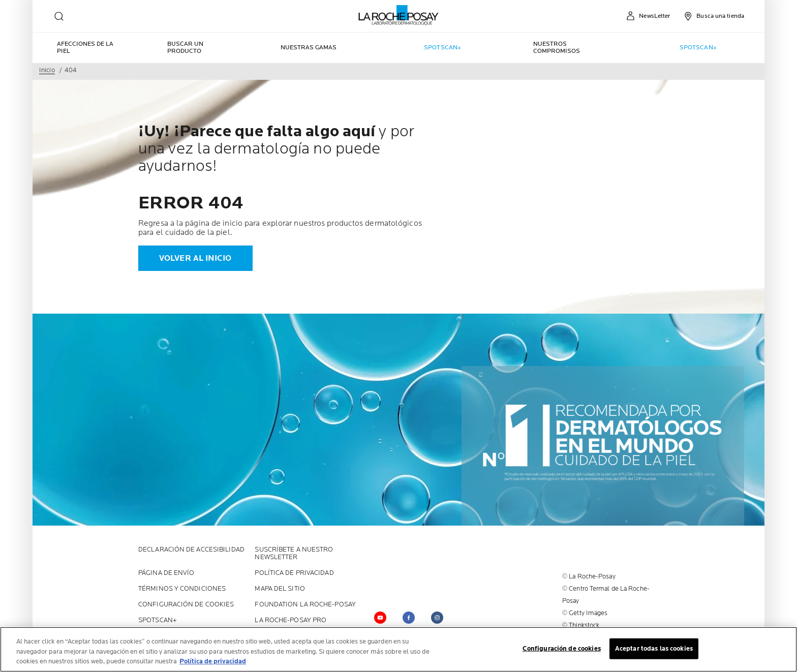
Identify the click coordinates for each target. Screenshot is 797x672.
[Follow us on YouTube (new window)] (380, 618)
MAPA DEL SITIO (280, 589)
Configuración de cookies (186, 605)
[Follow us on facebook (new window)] (409, 618)
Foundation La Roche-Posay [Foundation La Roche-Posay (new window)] (305, 605)
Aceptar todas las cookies (654, 649)
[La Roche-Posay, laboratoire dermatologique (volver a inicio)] (399, 15)
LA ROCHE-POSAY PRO (290, 620)
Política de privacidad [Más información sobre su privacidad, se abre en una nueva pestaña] (213, 662)
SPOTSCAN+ (158, 620)
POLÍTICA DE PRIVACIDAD (294, 573)
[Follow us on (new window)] (437, 618)
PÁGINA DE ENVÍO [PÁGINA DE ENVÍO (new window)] (166, 573)
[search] (59, 16)
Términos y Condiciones (182, 589)
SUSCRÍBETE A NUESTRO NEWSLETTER (294, 554)
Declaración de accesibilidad (191, 550)
